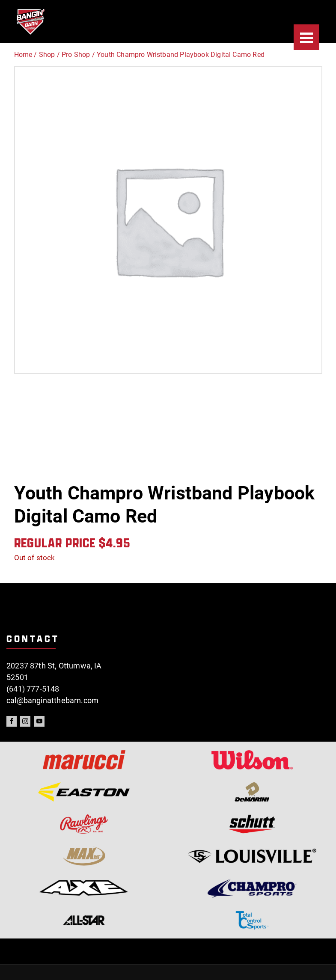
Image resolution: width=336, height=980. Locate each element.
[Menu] (306, 37)
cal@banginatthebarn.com (52, 700)
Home (23, 55)
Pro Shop (76, 55)
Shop (47, 55)
